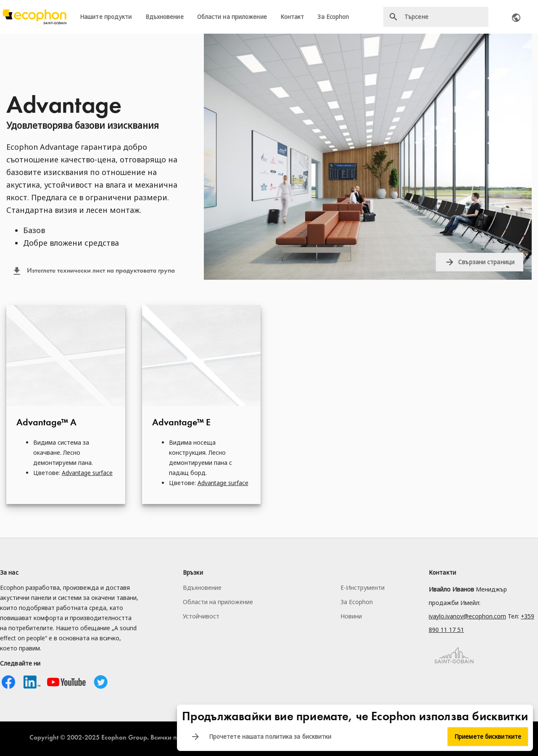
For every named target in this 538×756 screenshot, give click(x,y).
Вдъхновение (165, 17)
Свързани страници (486, 262)
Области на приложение (232, 17)
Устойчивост (201, 616)
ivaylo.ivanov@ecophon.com (467, 616)
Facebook (8, 682)
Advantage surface (87, 473)
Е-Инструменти (363, 588)
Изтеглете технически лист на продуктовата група (101, 271)
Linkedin (32, 682)
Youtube (66, 682)
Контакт (292, 17)
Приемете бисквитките (488, 737)
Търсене (393, 17)
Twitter (101, 682)
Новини (351, 616)
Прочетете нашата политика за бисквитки (270, 737)
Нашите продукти (106, 17)
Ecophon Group (124, 737)
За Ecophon (333, 17)
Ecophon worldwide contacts (516, 18)
